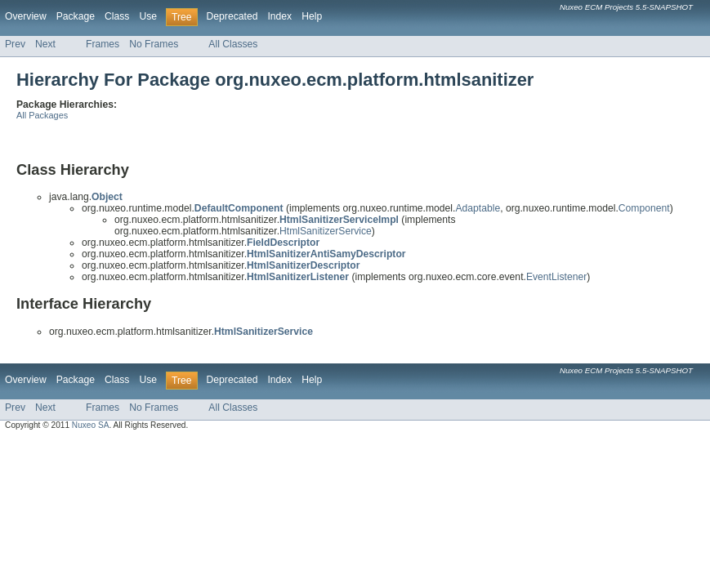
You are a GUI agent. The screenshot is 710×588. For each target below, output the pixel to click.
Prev (15, 44)
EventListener (556, 277)
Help (312, 16)
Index (279, 16)
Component (644, 208)
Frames (103, 44)
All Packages (42, 115)
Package (76, 16)
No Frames (154, 44)
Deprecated (232, 16)
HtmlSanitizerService (326, 231)
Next (45, 44)
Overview (26, 16)
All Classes (233, 44)
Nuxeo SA (91, 425)
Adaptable (478, 208)
